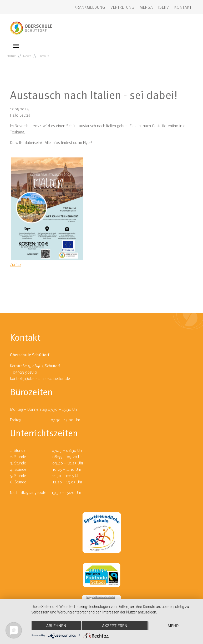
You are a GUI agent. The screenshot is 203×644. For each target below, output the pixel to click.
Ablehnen (56, 626)
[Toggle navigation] (16, 46)
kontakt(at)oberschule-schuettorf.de (40, 378)
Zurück (16, 264)
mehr (173, 626)
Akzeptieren (115, 626)
